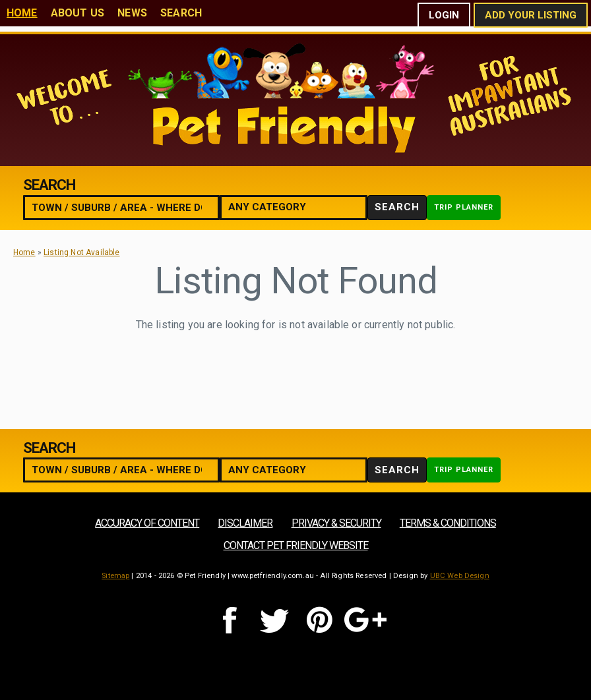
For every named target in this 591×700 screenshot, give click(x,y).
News (132, 13)
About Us (78, 13)
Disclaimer (245, 523)
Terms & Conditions (448, 523)
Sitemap (115, 576)
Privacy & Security (336, 523)
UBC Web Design (460, 576)
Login (444, 15)
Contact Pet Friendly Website (296, 545)
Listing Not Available (81, 252)
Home (22, 13)
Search (181, 13)
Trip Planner (464, 207)
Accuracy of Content (147, 523)
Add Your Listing (531, 15)
